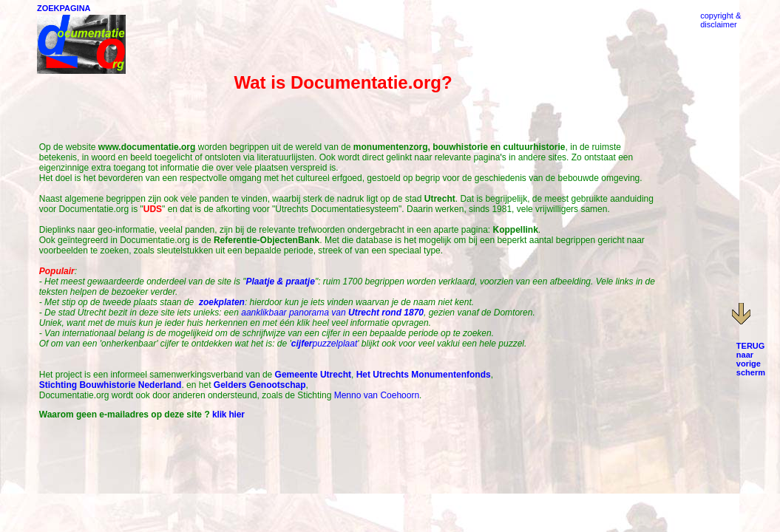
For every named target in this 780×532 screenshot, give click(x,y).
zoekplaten (222, 302)
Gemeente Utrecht (313, 375)
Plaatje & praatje (281, 282)
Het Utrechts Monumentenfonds (424, 375)
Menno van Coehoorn (377, 395)
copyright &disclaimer (720, 20)
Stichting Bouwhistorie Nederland (111, 385)
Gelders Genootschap (260, 385)
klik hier (228, 415)
